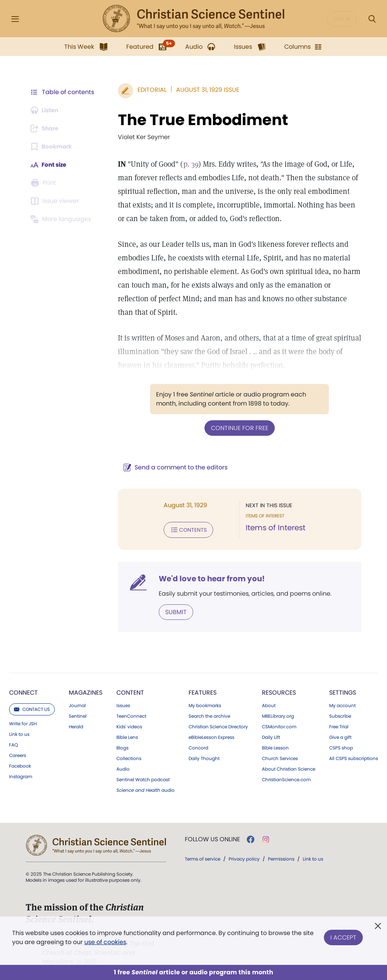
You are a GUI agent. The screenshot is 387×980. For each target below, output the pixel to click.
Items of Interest (274, 528)
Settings (343, 691)
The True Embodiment (199, 120)
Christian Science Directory (218, 725)
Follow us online (212, 838)
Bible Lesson (275, 746)
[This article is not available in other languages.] (62, 219)
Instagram (21, 775)
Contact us (32, 708)
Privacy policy (244, 857)
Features (203, 691)
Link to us (19, 733)
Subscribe (340, 715)
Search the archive (209, 715)
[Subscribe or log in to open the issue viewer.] (56, 201)
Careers (18, 754)
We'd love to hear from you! (208, 577)
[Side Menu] (15, 19)
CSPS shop (341, 746)
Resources (279, 691)
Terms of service (203, 857)
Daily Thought (204, 757)
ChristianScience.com (286, 778)
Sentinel (78, 715)
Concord (198, 746)
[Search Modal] (372, 19)
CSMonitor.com (279, 725)
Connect (23, 691)
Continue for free (238, 428)
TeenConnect (131, 715)
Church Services (280, 757)
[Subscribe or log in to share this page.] (46, 128)
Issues (123, 704)
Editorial (148, 90)
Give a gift (340, 736)
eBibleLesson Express (211, 736)
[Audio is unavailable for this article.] (46, 110)
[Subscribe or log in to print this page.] (45, 183)
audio (146, 789)
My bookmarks (205, 704)
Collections (129, 757)
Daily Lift (271, 736)
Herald (76, 725)
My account (342, 704)
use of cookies (105, 942)
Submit (172, 611)
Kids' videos (129, 725)
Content (130, 691)
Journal (77, 704)
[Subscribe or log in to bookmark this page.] (53, 147)
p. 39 (187, 164)
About (269, 704)
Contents (185, 529)
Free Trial (339, 725)
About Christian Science (289, 768)
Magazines (86, 691)
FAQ (13, 743)
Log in (342, 19)
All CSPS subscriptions (354, 757)
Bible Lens (127, 736)
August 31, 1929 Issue (204, 90)
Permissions (281, 857)
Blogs (122, 746)
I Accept (343, 936)
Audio (123, 768)
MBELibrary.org (278, 715)
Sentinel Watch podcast (143, 778)
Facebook (20, 765)
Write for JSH (23, 722)
